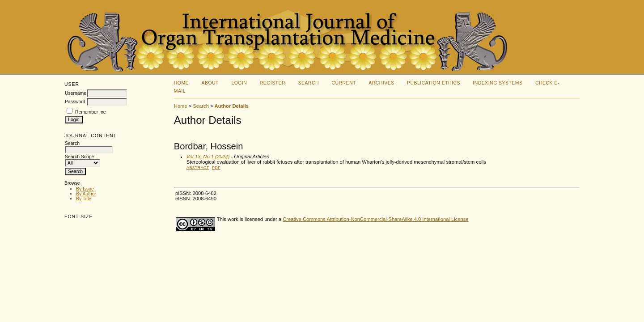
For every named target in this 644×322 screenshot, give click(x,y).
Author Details (232, 106)
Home (181, 83)
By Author (86, 194)
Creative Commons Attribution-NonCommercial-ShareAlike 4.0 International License (375, 219)
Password (75, 102)
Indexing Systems (498, 83)
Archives (381, 83)
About (210, 83)
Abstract (198, 167)
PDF (216, 167)
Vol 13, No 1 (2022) (208, 157)
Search (309, 83)
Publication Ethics (434, 83)
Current (343, 83)
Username (76, 93)
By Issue (85, 189)
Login (239, 83)
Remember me (91, 112)
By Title (84, 199)
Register (273, 83)
